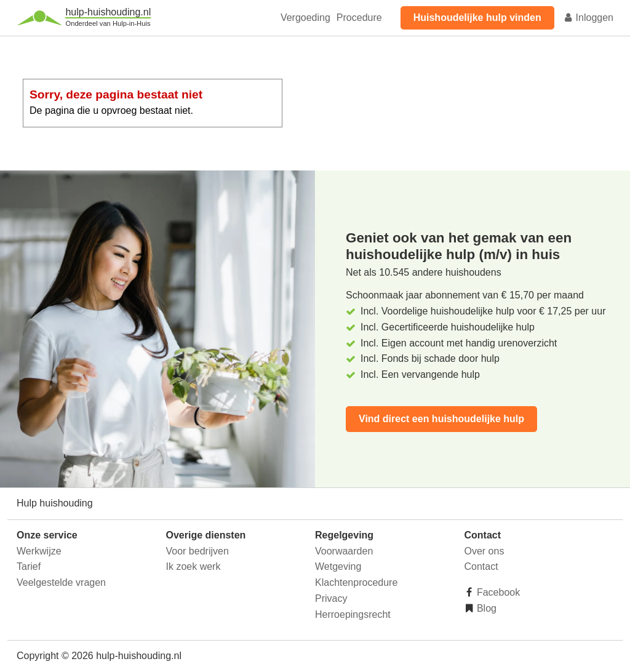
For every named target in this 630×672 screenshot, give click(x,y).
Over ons (484, 551)
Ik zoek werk (193, 566)
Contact (481, 566)
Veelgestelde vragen (61, 582)
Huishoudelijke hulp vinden (477, 18)
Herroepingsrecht (353, 614)
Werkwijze (39, 551)
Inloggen (588, 18)
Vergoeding (305, 18)
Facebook (497, 592)
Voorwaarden (344, 551)
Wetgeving (338, 566)
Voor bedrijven (197, 551)
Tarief (29, 566)
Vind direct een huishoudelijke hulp (441, 419)
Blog (485, 608)
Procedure (359, 18)
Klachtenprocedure (356, 582)
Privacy (331, 598)
